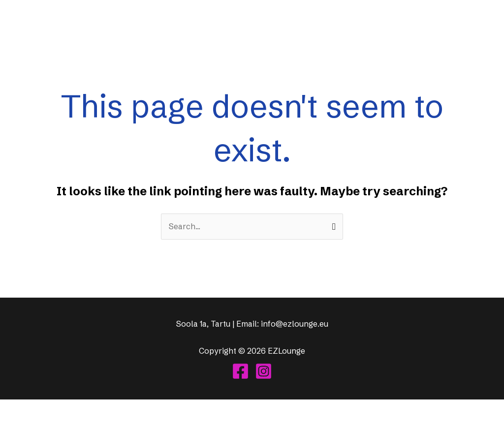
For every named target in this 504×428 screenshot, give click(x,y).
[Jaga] (53, 409)
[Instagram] (264, 371)
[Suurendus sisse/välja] (10, 409)
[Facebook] (240, 371)
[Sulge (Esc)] (75, 409)
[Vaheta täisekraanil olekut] (31, 409)
